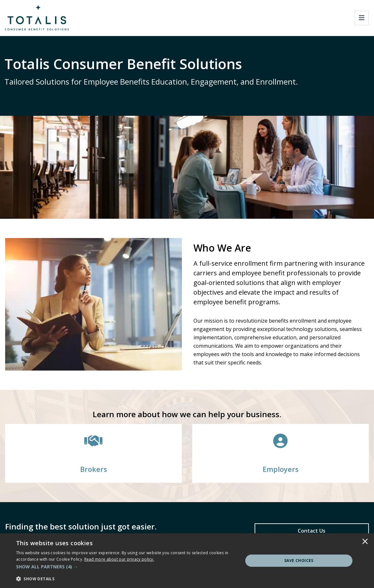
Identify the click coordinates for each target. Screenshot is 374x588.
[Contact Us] (312, 531)
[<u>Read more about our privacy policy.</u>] (119, 559)
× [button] (365, 542)
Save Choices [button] (299, 560)
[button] (126, 567)
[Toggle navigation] (362, 18)
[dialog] (187, 561)
